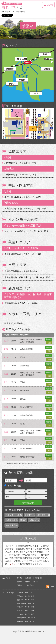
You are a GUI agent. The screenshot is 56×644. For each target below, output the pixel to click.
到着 (17, 486)
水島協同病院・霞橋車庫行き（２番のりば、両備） (29, 277)
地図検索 (28, 578)
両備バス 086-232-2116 (26, 621)
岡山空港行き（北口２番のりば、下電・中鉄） (26, 209)
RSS (52, 587)
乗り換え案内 (28, 503)
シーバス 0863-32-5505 (26, 611)
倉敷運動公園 (43, 515)
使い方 (36, 582)
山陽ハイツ (34, 520)
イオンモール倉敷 (14, 515)
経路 (49, 343)
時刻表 (49, 339)
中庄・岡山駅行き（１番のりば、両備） (23, 197)
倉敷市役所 (30, 515)
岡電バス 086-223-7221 (26, 600)
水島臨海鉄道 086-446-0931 (27, 618)
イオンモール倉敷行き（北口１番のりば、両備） (27, 231)
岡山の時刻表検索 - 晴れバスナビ (33, 631)
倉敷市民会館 (11, 525)
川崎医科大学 (11, 520)
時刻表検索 (39, 578)
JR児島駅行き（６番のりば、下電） (21, 163)
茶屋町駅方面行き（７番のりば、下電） (23, 254)
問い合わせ (31, 585)
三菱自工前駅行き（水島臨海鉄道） (21, 271)
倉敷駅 (28, 582)
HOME (20, 578)
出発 (8, 486)
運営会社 (20, 585)
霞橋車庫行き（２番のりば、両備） (21, 303)
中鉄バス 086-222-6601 (26, 614)
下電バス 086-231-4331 (26, 607)
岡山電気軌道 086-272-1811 (27, 603)
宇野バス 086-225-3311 (26, 596)
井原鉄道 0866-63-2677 (26, 593)
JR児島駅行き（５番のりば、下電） (21, 174)
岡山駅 (20, 582)
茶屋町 (23, 520)
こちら (13, 564)
